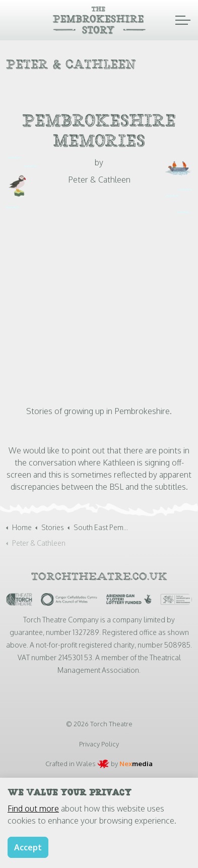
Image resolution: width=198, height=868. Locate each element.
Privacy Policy (99, 744)
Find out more (33, 808)
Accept (28, 847)
